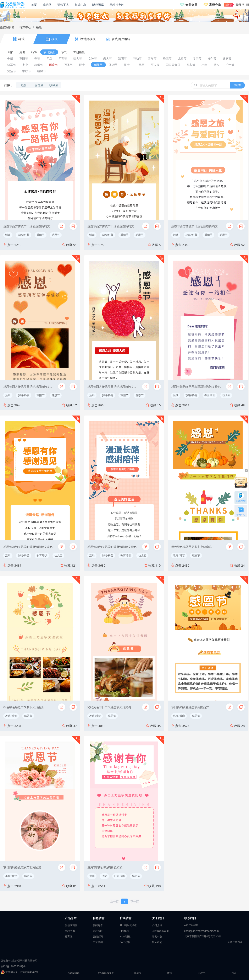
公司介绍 (157, 925)
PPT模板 (124, 931)
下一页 (135, 901)
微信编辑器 (7, 27)
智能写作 (98, 925)
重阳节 (41, 235)
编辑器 (47, 5)
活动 (8, 235)
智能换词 (98, 936)
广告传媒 (120, 876)
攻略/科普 (24, 235)
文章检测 (98, 942)
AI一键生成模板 (128, 925)
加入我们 (157, 942)
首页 (34, 5)
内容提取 (98, 931)
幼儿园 (226, 395)
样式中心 (81, 5)
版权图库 (98, 5)
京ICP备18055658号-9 (13, 966)
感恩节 (56, 235)
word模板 (125, 936)
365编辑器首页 (161, 931)
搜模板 (238, 85)
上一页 (114, 901)
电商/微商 (179, 716)
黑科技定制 (117, 5)
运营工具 (63, 5)
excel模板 (125, 942)
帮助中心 (157, 936)
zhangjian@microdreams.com (201, 931)
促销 (92, 876)
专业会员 (191, 5)
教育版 (69, 936)
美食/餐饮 (11, 876)
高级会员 (215, 5)
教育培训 (210, 395)
